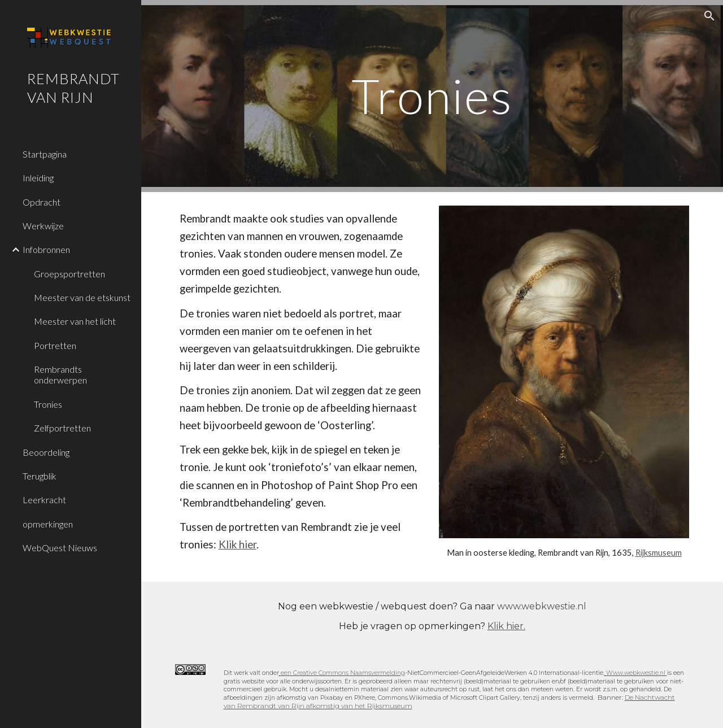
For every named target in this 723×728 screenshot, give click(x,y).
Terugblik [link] (40, 476)
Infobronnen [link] (46, 249)
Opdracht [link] (42, 202)
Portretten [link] (55, 345)
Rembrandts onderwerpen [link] (60, 374)
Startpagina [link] (45, 154)
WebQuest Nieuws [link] (60, 548)
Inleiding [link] (38, 178)
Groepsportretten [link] (69, 274)
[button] (709, 16)
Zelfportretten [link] (62, 428)
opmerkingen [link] (48, 524)
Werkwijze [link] (43, 226)
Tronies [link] (48, 404)
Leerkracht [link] (44, 500)
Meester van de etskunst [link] (82, 297)
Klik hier (238, 544)
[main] (432, 96)
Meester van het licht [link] (75, 321)
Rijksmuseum (659, 553)
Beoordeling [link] (46, 452)
